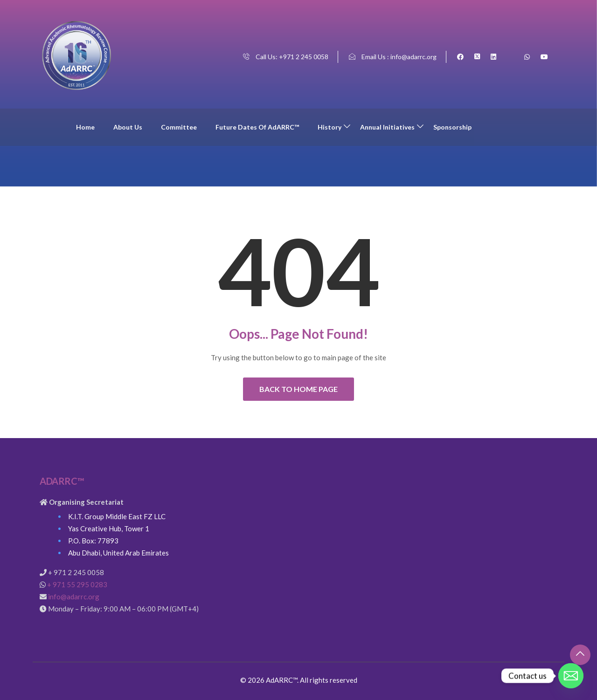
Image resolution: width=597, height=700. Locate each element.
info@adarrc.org (74, 597)
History (330, 127)
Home (85, 127)
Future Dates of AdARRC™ (257, 127)
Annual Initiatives (387, 127)
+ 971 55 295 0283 (77, 584)
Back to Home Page (298, 389)
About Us (128, 127)
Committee (179, 127)
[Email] (571, 676)
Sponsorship (452, 127)
